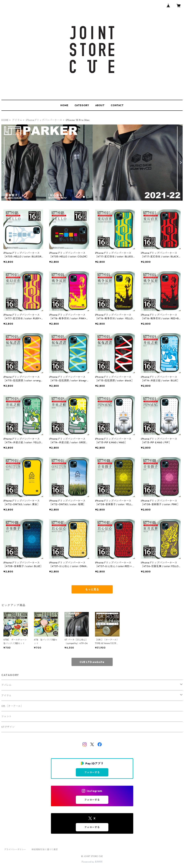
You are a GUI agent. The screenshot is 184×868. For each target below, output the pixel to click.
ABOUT (100, 105)
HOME (64, 105)
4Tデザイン (8, 727)
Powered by (92, 862)
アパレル (6, 685)
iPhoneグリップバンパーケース (44, 120)
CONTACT (117, 105)
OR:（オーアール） (12, 706)
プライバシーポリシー (15, 849)
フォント (6, 716)
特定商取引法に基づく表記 (45, 849)
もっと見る (92, 589)
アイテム (17, 120)
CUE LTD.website (92, 662)
